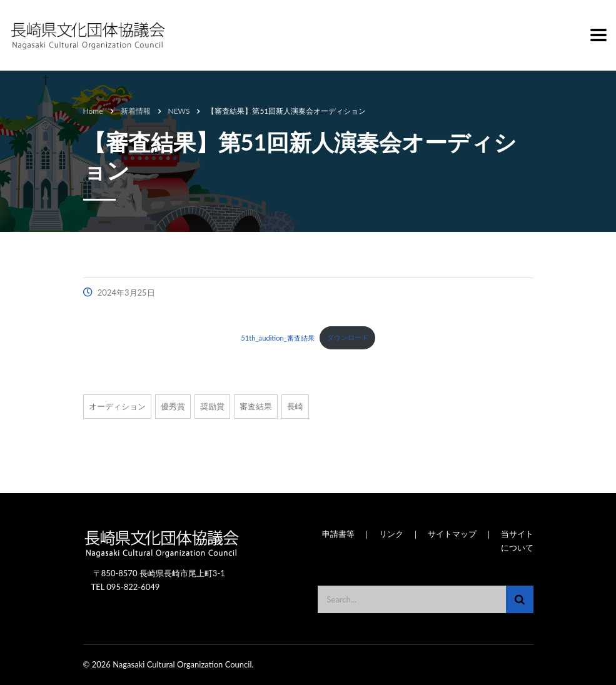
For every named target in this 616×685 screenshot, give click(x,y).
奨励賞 (212, 406)
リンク (391, 534)
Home (93, 111)
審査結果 (256, 406)
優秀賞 (173, 406)
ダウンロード (348, 337)
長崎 (295, 406)
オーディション (117, 406)
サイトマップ (452, 534)
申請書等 (338, 534)
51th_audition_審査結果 (278, 337)
